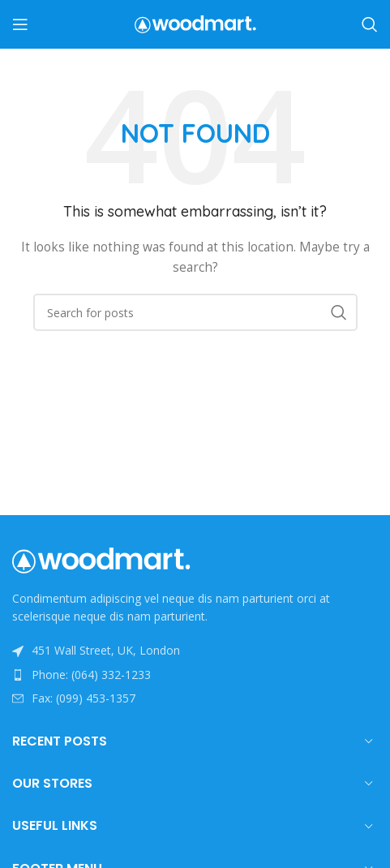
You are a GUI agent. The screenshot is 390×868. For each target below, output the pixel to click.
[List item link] (195, 675)
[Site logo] (195, 23)
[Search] (370, 24)
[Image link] (101, 559)
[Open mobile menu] (20, 24)
